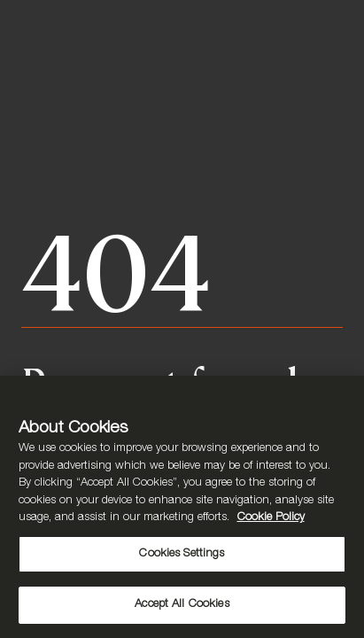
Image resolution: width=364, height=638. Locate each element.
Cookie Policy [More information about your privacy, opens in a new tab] (271, 518)
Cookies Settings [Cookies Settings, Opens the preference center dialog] (182, 554)
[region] (182, 507)
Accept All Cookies (182, 605)
